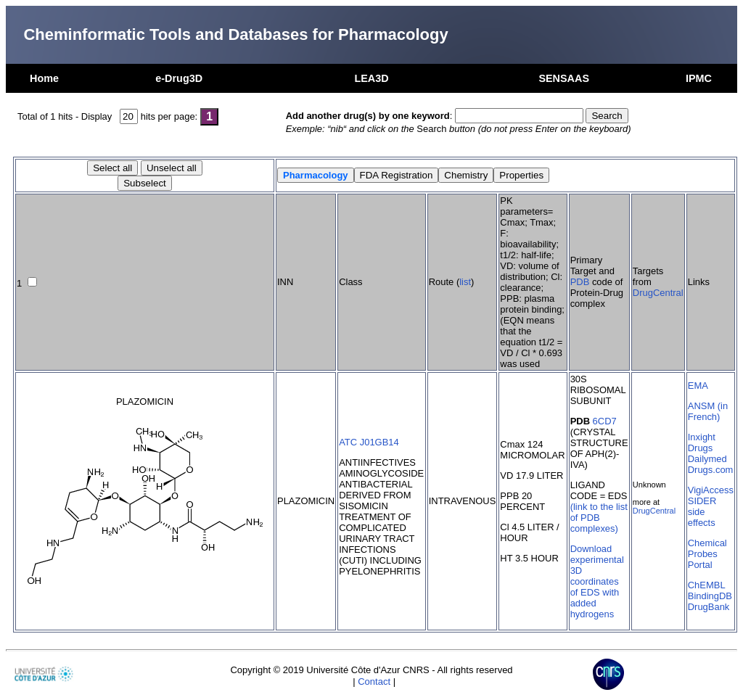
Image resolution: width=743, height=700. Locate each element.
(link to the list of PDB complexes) (599, 518)
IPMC (699, 78)
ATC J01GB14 (369, 442)
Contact (374, 682)
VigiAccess (711, 490)
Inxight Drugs (702, 442)
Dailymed (707, 459)
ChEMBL (707, 585)
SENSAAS (564, 78)
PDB (580, 282)
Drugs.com (711, 470)
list (465, 282)
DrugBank (709, 607)
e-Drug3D (179, 78)
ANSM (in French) (708, 411)
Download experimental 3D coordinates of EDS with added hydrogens (597, 581)
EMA (698, 386)
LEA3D (371, 78)
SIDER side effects (702, 512)
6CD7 (605, 421)
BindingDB (710, 596)
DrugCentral (658, 293)
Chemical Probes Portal (707, 554)
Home (44, 78)
